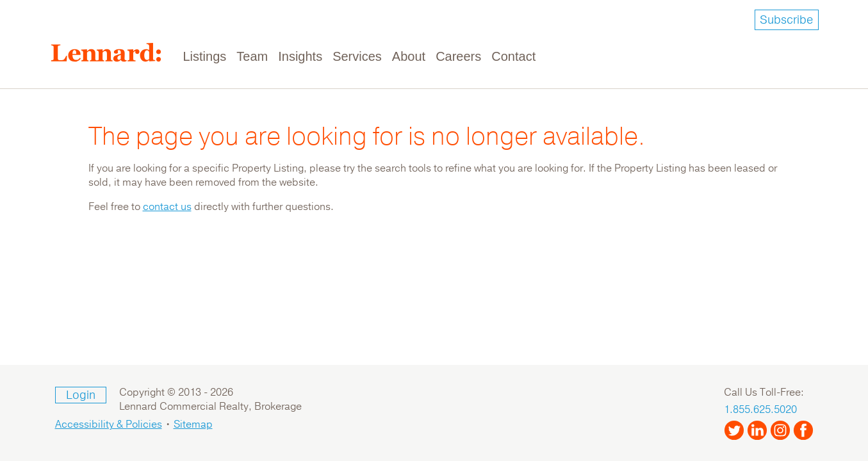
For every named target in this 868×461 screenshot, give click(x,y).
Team (252, 56)
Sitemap (193, 425)
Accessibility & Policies (109, 425)
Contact (513, 56)
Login (81, 395)
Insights (300, 56)
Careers (458, 56)
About (409, 56)
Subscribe (786, 20)
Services (357, 56)
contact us (167, 207)
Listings (205, 56)
